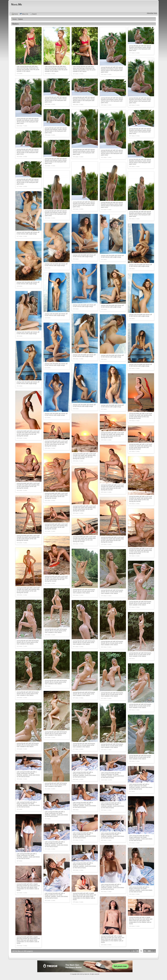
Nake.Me (87, 974)
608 (149, 951)
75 (145, 951)
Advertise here (152, 13)
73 (137, 951)
